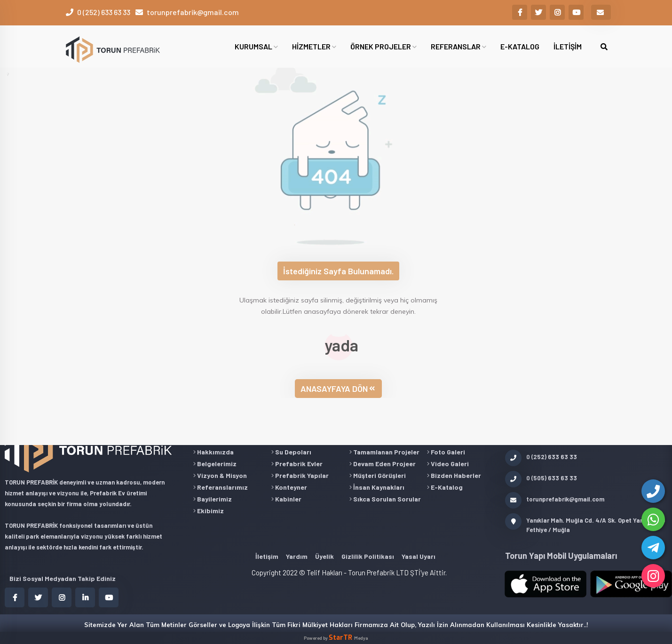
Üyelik (324, 556)
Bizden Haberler (454, 475)
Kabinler (286, 499)
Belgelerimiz (215, 464)
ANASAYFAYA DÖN (338, 389)
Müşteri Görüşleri (378, 475)
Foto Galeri (446, 452)
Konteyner (289, 487)
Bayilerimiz (213, 499)
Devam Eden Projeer (383, 464)
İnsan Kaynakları (377, 487)
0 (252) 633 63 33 (104, 12)
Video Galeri (448, 464)
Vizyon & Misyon (220, 475)
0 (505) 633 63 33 (541, 478)
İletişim (267, 556)
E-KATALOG (520, 46)
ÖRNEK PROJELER (383, 46)
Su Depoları (291, 452)
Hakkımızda (213, 452)
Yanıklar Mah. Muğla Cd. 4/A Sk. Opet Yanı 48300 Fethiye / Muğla (585, 525)
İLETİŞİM (568, 46)
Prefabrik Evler (297, 464)
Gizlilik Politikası (368, 556)
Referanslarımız (221, 487)
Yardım (297, 556)
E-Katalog (445, 487)
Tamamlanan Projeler (384, 452)
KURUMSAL (256, 46)
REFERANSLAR (459, 46)
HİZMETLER (314, 46)
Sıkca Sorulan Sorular (385, 499)
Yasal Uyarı (419, 556)
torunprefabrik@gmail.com (193, 12)
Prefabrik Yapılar (300, 475)
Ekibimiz (209, 511)
